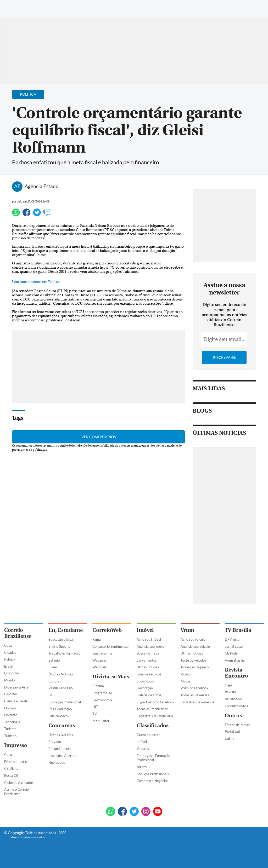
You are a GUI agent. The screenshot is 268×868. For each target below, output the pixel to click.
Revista (230, 692)
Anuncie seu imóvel (151, 646)
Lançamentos (147, 660)
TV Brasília (238, 630)
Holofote (11, 715)
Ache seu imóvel (149, 639)
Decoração (145, 688)
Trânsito (10, 736)
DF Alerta (232, 639)
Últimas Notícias (61, 674)
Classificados (153, 725)
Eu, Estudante (66, 630)
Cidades (10, 652)
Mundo (9, 680)
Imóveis (143, 742)
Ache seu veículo (193, 639)
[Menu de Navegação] (14, 7)
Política (10, 659)
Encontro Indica (236, 706)
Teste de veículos (193, 660)
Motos (185, 681)
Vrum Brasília (235, 660)
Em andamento (60, 749)
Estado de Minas (237, 725)
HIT (95, 707)
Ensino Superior (60, 646)
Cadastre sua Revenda (197, 702)
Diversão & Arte (16, 687)
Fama (97, 639)
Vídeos (186, 674)
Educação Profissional (65, 702)
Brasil (8, 666)
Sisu (51, 695)
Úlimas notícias (148, 667)
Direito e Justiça (16, 762)
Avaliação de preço (195, 667)
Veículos (143, 749)
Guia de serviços (149, 674)
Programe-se (102, 693)
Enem (53, 667)
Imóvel (145, 630)
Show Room (145, 681)
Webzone (99, 660)
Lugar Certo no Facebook (155, 702)
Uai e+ (230, 739)
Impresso (16, 745)
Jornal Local (234, 646)
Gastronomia (102, 653)
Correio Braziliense (18, 633)
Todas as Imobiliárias (152, 709)
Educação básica (61, 639)
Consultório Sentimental (110, 646)
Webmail (99, 667)
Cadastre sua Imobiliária (155, 716)
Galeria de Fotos (149, 695)
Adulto (142, 767)
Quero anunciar (148, 735)
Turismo (10, 729)
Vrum (187, 630)
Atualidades (234, 699)
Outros (233, 716)
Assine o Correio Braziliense (16, 792)
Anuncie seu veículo (195, 646)
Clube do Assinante (19, 783)
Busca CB (11, 776)
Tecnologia (12, 722)
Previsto (55, 742)
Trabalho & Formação (64, 653)
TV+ (96, 714)
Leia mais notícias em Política (36, 282)
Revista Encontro (236, 673)
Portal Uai (232, 732)
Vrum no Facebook (194, 688)
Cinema (98, 686)
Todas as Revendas (195, 695)
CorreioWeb (107, 630)
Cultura (54, 681)
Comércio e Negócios (152, 781)
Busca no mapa (148, 653)
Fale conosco (58, 716)
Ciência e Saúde (16, 701)
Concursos (62, 725)
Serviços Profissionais (153, 774)
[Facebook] (230, 9)
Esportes (11, 694)
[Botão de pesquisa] (29, 7)
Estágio (54, 660)
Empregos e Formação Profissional (153, 758)
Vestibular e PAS (61, 688)
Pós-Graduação (60, 709)
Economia (12, 673)
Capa (8, 645)
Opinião (10, 708)
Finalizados (57, 762)
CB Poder (232, 653)
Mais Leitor (101, 721)
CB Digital (12, 768)
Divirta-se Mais (111, 677)
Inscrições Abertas (62, 756)
